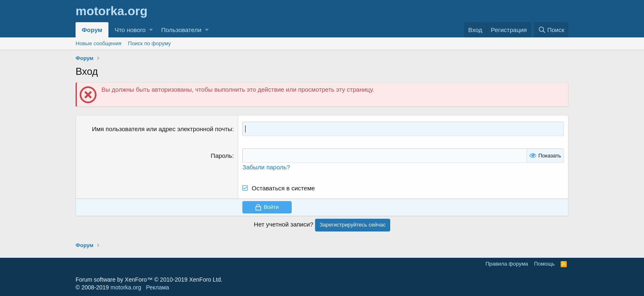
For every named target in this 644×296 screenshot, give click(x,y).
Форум (92, 30)
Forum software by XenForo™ (149, 280)
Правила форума (507, 264)
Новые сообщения (99, 43)
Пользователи (181, 30)
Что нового (130, 30)
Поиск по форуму (149, 43)
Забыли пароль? (266, 167)
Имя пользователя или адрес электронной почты (162, 129)
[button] (151, 30)
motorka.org (126, 287)
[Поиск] (551, 30)
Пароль (221, 156)
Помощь (544, 264)
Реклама (157, 287)
